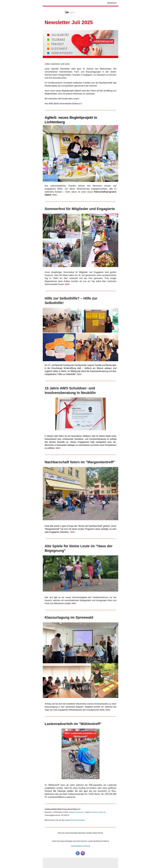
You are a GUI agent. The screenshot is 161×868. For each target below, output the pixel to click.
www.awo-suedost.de (98, 812)
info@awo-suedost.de (76, 812)
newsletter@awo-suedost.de (80, 846)
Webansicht (112, 3)
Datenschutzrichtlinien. (78, 820)
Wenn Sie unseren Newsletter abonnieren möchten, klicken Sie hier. (80, 833)
